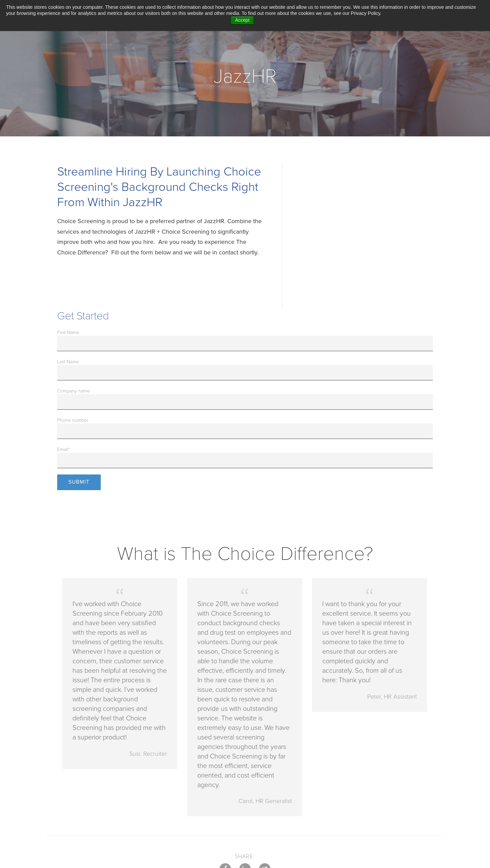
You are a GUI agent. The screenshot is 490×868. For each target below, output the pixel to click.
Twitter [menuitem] (265, 824)
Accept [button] (242, 20)
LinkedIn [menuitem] (245, 824)
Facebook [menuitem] (225, 824)
